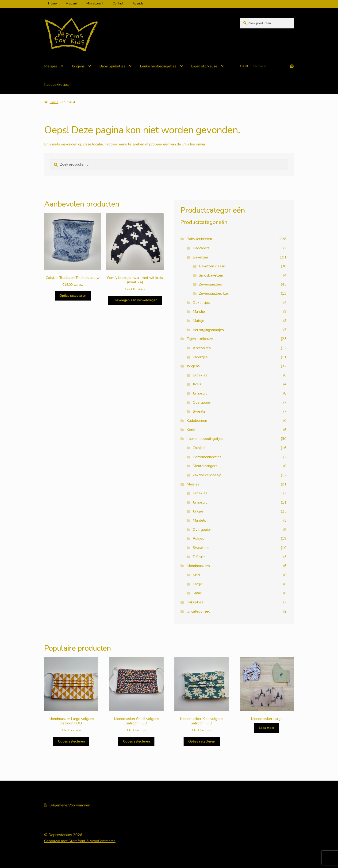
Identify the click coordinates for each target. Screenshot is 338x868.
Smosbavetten (211, 275)
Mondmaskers (198, 566)
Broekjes (200, 375)
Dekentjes (201, 303)
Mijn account (95, 4)
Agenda (138, 4)
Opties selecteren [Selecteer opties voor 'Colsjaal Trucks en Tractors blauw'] (73, 296)
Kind (196, 575)
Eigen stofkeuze (204, 66)
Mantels (199, 520)
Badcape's (201, 248)
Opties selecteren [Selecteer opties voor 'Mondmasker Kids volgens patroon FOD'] (202, 741)
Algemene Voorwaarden (70, 805)
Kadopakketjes (56, 85)
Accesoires (202, 348)
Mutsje (198, 321)
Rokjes (198, 539)
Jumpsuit (200, 393)
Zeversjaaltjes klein (215, 293)
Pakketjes (195, 602)
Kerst (191, 430)
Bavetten (200, 257)
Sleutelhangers (205, 466)
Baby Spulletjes (112, 66)
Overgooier (202, 403)
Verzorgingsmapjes (208, 330)
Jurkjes (198, 511)
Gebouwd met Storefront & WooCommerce (80, 841)
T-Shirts (199, 557)
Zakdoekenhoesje (207, 475)
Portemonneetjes (207, 457)
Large (197, 584)
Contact (118, 4)
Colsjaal (199, 448)
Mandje (199, 312)
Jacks (197, 384)
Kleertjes (200, 357)
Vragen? (71, 4)
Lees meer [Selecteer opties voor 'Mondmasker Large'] (267, 728)
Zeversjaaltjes (210, 284)
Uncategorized (198, 611)
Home (52, 4)
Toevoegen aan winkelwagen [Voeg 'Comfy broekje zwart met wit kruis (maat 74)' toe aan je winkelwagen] (135, 300)
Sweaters (201, 548)
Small (197, 593)
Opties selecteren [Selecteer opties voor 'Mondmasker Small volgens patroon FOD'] (136, 741)
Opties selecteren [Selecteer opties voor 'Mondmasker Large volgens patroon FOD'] (71, 741)
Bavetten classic (212, 266)
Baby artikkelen (199, 239)
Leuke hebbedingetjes (158, 66)
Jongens (78, 66)
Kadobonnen (197, 421)
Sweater (200, 411)
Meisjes (51, 66)
